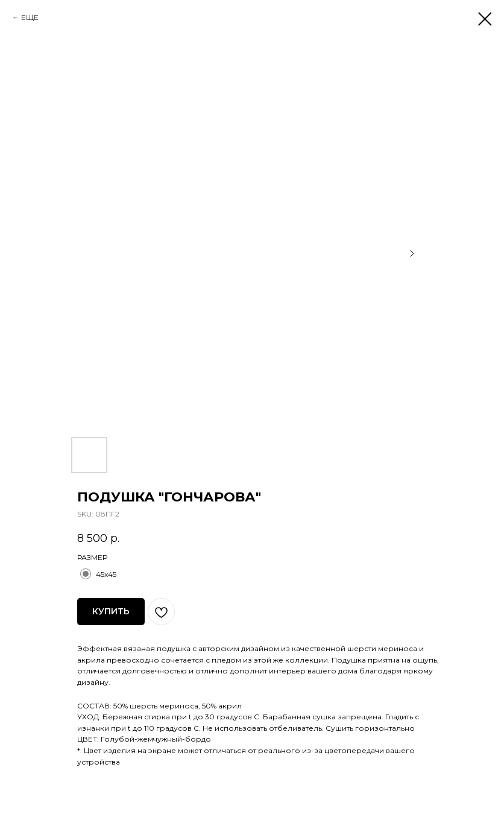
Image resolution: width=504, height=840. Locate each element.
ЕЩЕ (30, 17)
